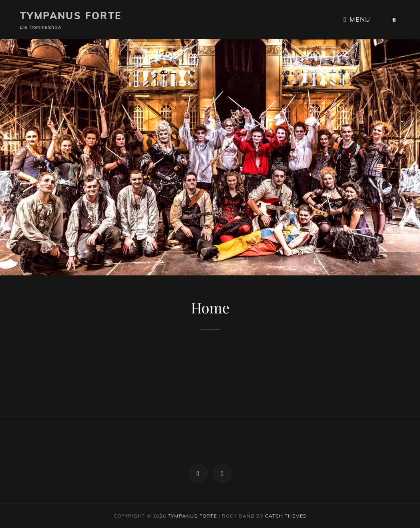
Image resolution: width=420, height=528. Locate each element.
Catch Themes (286, 516)
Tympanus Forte (71, 16)
